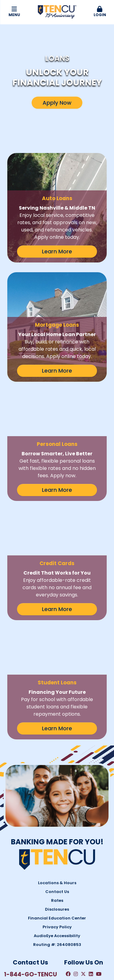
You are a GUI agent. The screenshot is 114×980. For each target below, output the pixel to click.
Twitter (83, 920)
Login (100, 12)
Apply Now (57, 103)
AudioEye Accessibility (57, 881)
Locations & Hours (57, 828)
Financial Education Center (57, 864)
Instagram (76, 920)
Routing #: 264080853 (57, 890)
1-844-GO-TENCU (30, 920)
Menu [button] (14, 12)
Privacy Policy (57, 872)
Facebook (68, 920)
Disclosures (57, 855)
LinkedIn (91, 920)
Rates (57, 846)
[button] (100, 12)
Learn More (57, 251)
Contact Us (57, 837)
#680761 (72, 968)
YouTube (99, 920)
